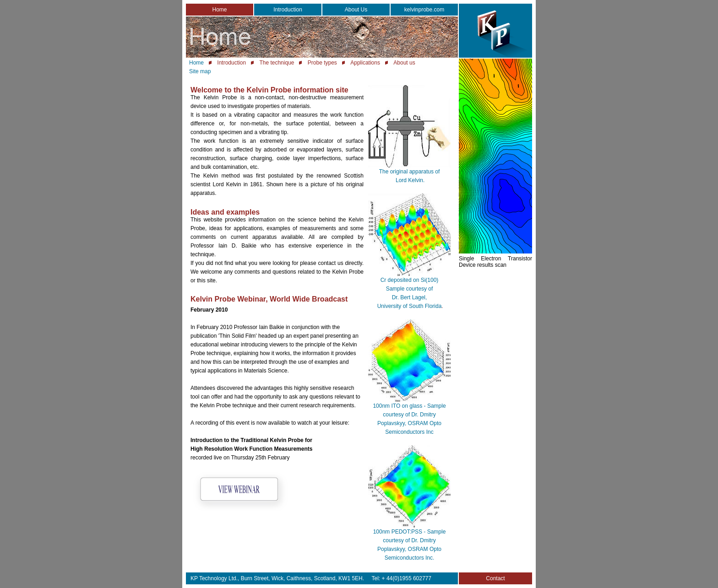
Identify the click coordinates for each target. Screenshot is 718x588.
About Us (356, 10)
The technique (277, 63)
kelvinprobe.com (424, 10)
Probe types (322, 63)
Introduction (288, 10)
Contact (495, 578)
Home (219, 10)
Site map (200, 71)
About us (404, 63)
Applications (365, 63)
